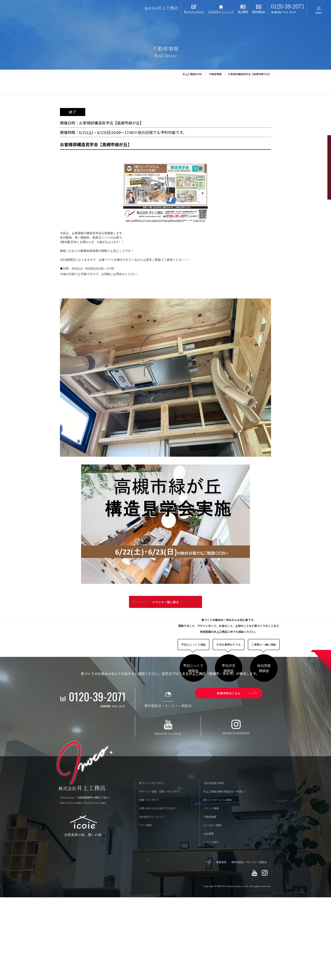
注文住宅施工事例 (214, 866)
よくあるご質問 (212, 909)
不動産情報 (215, 74)
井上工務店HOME (192, 74)
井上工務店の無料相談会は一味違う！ (225, 875)
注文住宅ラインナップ (152, 900)
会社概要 (209, 917)
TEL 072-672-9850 (71, 886)
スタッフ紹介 (211, 925)
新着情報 (221, 946)
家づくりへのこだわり (152, 866)
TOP (209, 946)
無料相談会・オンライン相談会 (249, 946)
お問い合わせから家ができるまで (158, 892)
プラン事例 (145, 909)
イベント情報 (211, 892)
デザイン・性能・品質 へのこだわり (159, 875)
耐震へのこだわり (149, 883)
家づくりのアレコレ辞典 (217, 883)
